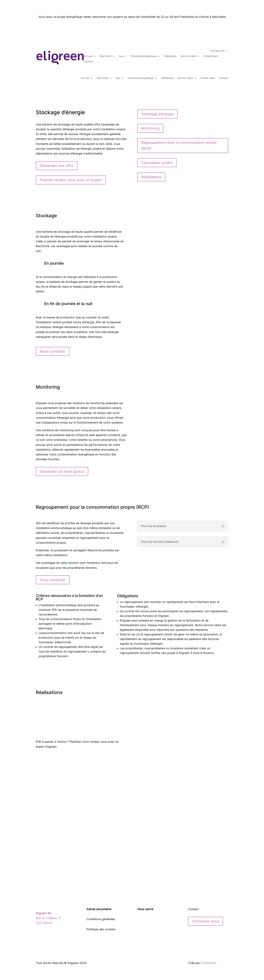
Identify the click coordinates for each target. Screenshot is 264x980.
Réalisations (151, 177)
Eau (121, 56)
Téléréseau (170, 56)
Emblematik (209, 963)
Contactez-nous (205, 921)
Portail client (211, 56)
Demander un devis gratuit (62, 471)
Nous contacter (53, 351)
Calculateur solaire (157, 163)
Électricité (105, 56)
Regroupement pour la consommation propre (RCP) (179, 146)
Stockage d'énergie (158, 114)
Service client (188, 56)
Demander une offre (57, 166)
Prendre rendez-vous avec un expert (71, 180)
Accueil (88, 56)
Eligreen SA (44, 913)
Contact (89, 62)
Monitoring (150, 128)
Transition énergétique (143, 56)
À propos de (218, 51)
